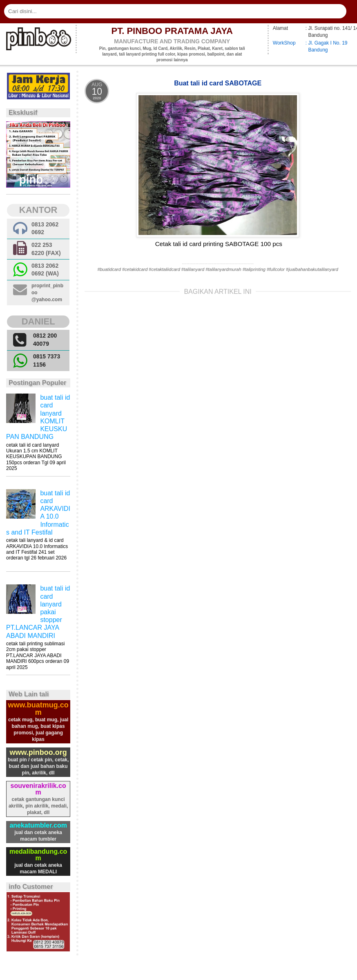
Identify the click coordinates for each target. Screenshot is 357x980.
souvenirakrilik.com (38, 789)
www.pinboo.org (38, 752)
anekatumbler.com (38, 825)
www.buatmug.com (38, 709)
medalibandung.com (38, 855)
